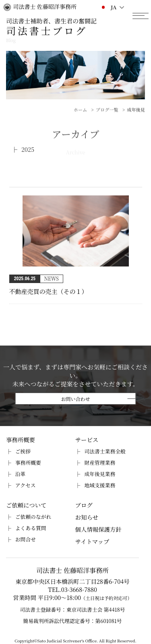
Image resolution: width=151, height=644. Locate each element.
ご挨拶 (23, 451)
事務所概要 (21, 439)
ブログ (84, 505)
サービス (87, 439)
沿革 (21, 474)
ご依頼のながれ (33, 517)
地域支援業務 (100, 485)
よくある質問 (31, 528)
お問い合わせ (75, 399)
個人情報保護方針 (98, 529)
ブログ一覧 (107, 117)
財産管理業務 (100, 463)
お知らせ (87, 517)
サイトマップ (92, 541)
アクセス (26, 485)
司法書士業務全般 (105, 451)
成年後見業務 (100, 474)
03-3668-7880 (79, 589)
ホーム (81, 117)
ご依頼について (26, 505)
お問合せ (26, 539)
